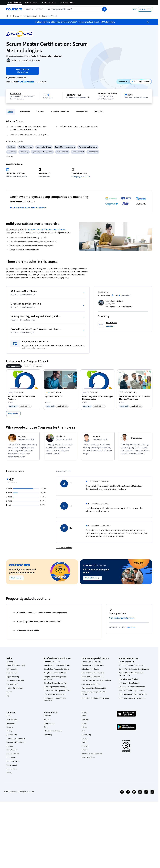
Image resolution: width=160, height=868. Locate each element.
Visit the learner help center (122, 618)
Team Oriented (78, 152)
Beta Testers (49, 723)
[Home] (7, 16)
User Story (24, 152)
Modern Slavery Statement (92, 754)
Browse (16, 16)
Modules (41, 112)
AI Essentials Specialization (92, 662)
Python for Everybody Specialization (95, 698)
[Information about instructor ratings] (113, 295)
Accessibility (86, 735)
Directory (85, 746)
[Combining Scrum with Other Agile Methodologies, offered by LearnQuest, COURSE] (98, 398)
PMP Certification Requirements (131, 691)
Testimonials (82, 112)
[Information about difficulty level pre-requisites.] (89, 97)
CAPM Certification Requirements (132, 665)
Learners (47, 716)
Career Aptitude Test (127, 662)
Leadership (11, 723)
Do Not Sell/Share (88, 758)
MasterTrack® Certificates (17, 742)
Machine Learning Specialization (94, 688)
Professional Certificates (16, 739)
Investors (85, 720)
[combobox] (72, 9)
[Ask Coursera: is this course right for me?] (140, 82)
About (10, 112)
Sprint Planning (62, 152)
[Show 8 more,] (13, 414)
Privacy (84, 727)
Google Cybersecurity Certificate (57, 665)
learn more (131, 627)
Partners (47, 720)
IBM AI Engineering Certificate (55, 687)
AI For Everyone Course (90, 669)
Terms (84, 723)
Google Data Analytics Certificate (57, 669)
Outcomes (25, 112)
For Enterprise (12, 750)
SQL (8, 696)
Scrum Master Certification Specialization (47, 230)
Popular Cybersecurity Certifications (133, 694)
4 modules (16, 94)
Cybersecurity (12, 669)
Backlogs (11, 147)
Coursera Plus (12, 735)
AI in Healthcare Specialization (93, 673)
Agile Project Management (42, 152)
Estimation (12, 152)
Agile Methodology (44, 147)
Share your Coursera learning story (132, 698)
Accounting (11, 662)
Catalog (9, 731)
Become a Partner (13, 761)
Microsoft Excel (12, 684)
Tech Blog (48, 735)
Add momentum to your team (96, 571)
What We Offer (12, 720)
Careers (10, 727)
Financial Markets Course (91, 684)
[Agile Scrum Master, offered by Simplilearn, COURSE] (61, 397)
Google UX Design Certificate (55, 683)
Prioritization (93, 152)
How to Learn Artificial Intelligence (132, 687)
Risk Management (26, 147)
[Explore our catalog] (30, 9)
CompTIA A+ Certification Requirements (134, 669)
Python (9, 692)
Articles (84, 742)
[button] (40, 9)
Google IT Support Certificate (55, 673)
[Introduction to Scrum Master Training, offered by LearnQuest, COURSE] (24, 398)
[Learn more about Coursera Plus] (42, 82)
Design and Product (50, 16)
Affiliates (85, 750)
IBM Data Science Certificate (55, 694)
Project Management (14, 688)
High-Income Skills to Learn (129, 683)
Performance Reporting (88, 147)
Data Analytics (12, 673)
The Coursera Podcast (53, 731)
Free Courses (12, 769)
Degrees (10, 746)
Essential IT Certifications (129, 679)
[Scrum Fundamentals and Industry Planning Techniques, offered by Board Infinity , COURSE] (135, 398)
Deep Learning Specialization (93, 677)
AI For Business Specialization (93, 665)
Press (84, 716)
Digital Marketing (13, 677)
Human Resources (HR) (15, 681)
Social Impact (12, 765)
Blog (46, 727)
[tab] (14, 366)
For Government (13, 754)
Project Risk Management (65, 147)
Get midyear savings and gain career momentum (22, 571)
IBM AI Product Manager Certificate (57, 691)
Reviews (98, 112)
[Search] (104, 9)
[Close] (148, 22)
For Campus (11, 758)
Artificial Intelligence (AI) (16, 665)
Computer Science (31, 16)
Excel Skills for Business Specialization (96, 681)
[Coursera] (14, 9)
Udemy (9, 773)
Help (83, 731)
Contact (85, 739)
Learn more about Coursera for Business (28, 208)
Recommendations (60, 112)
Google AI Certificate (52, 662)
